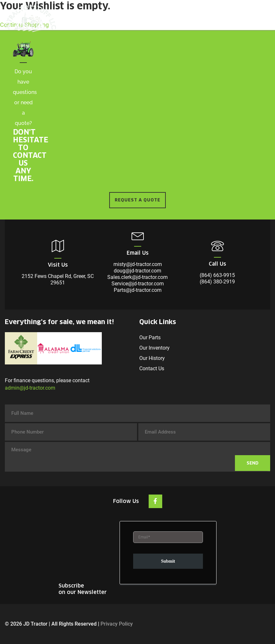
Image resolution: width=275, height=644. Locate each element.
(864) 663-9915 (217, 275)
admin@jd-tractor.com (30, 388)
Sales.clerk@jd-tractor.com (137, 277)
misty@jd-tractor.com (138, 264)
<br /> (168, 553)
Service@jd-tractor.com (138, 284)
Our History (152, 358)
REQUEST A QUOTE (137, 200)
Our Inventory (154, 348)
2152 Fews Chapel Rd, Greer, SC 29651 (58, 279)
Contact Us (152, 368)
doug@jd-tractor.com (137, 271)
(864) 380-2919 (217, 282)
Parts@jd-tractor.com (138, 290)
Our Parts (150, 337)
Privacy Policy (117, 624)
